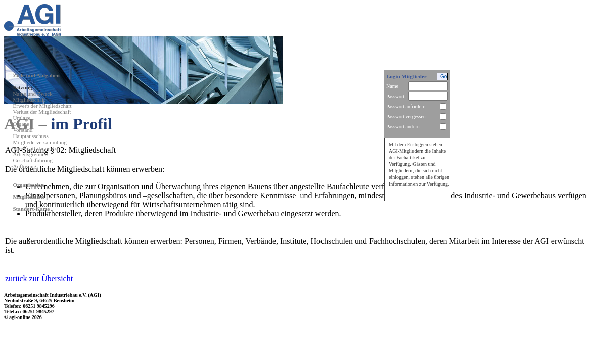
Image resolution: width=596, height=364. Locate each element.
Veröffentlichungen (35, 148)
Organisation (29, 185)
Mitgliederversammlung (40, 142)
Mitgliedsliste (29, 197)
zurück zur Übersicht (39, 278)
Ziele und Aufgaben (36, 75)
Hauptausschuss (31, 136)
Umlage (22, 118)
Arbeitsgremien (30, 154)
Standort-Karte (32, 209)
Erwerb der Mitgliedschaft (42, 106)
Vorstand (23, 130)
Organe (21, 124)
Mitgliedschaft (29, 100)
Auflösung (25, 166)
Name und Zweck (33, 94)
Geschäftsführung (33, 160)
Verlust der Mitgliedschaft (42, 112)
